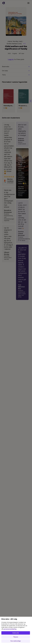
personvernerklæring (10, 629)
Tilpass (16, 637)
